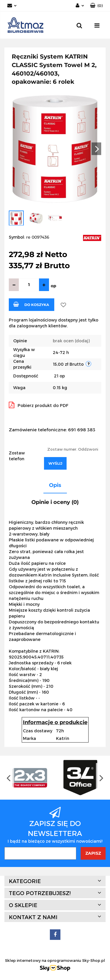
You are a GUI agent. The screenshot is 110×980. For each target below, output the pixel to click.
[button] (96, 6)
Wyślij (55, 463)
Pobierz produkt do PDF (39, 405)
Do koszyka (31, 304)
